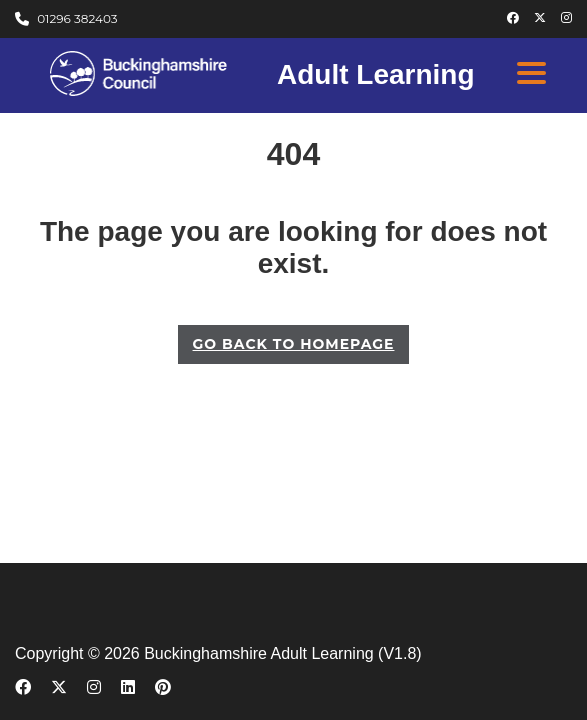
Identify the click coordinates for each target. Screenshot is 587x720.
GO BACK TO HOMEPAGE (294, 344)
